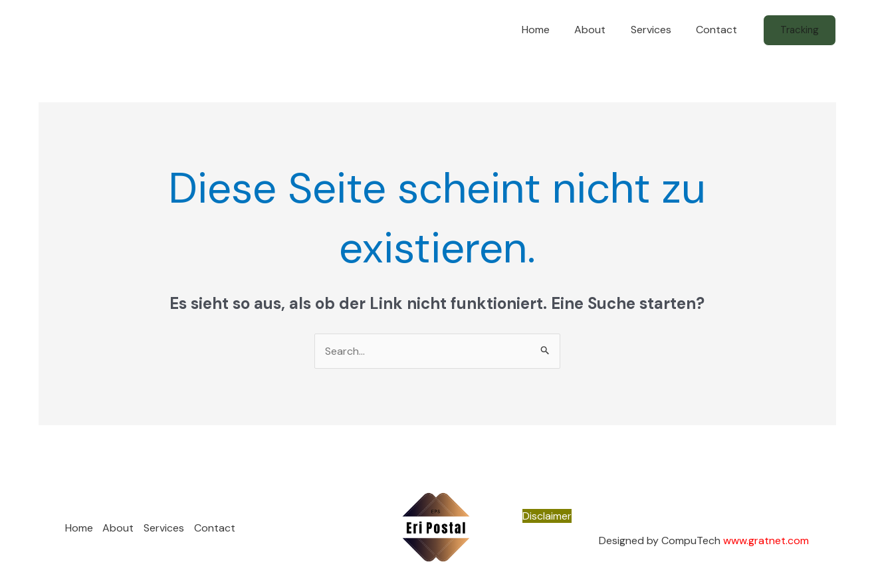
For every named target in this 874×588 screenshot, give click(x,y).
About (599, 30)
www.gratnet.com (766, 540)
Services (656, 30)
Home (548, 30)
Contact (718, 30)
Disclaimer (547, 516)
